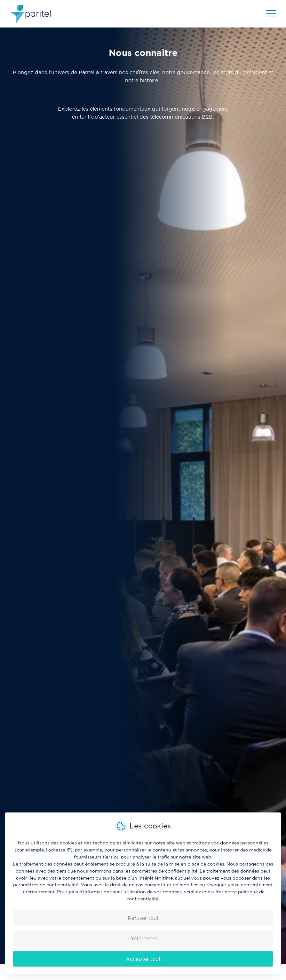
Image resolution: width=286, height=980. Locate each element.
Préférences (143, 938)
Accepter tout (143, 959)
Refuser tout (143, 918)
